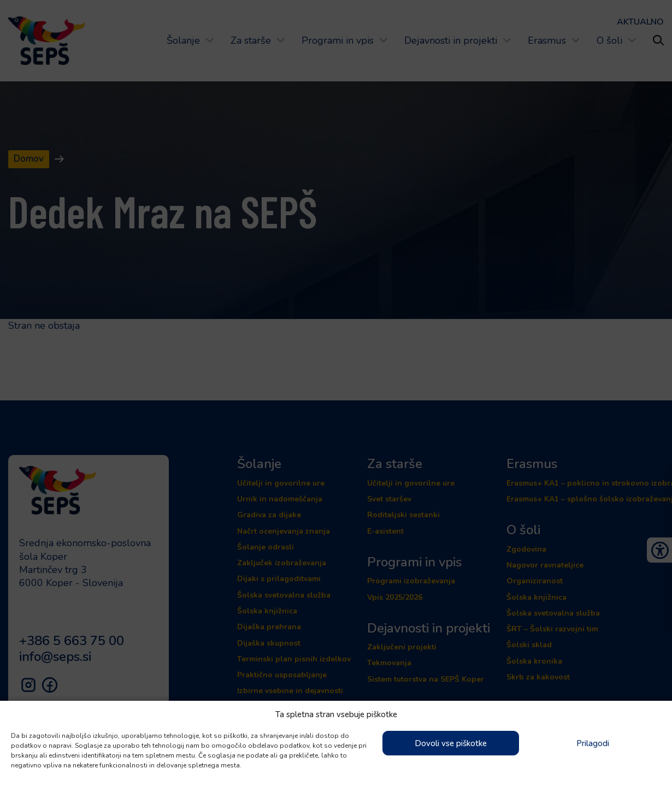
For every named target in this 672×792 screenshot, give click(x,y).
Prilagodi (593, 743)
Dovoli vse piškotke (451, 743)
